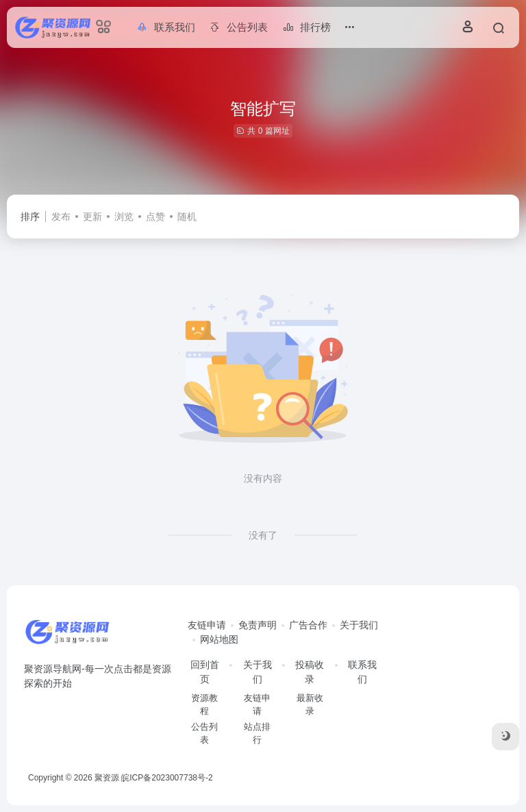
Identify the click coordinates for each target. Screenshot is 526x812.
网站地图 (219, 639)
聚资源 (107, 778)
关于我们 (359, 625)
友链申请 (207, 625)
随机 (187, 217)
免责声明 (258, 625)
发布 (61, 217)
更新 (92, 217)
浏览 (124, 217)
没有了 (263, 535)
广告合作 (308, 625)
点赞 (155, 217)
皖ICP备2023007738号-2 (167, 778)
